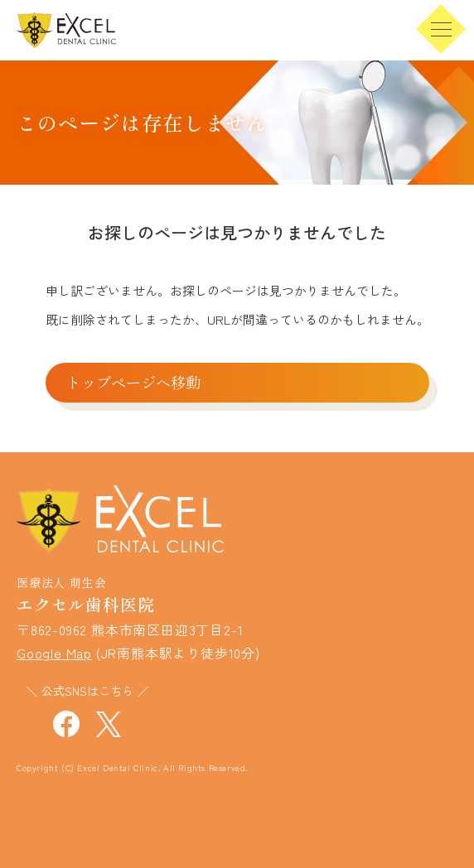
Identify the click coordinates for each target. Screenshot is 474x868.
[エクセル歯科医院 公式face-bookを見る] (66, 721)
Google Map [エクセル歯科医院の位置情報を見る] (54, 653)
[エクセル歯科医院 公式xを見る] (109, 721)
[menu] (441, 29)
